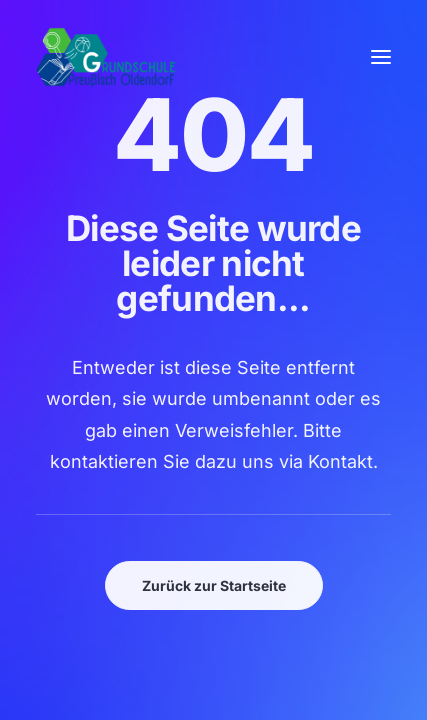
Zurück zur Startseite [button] (214, 585)
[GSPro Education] (106, 57)
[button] (381, 57)
